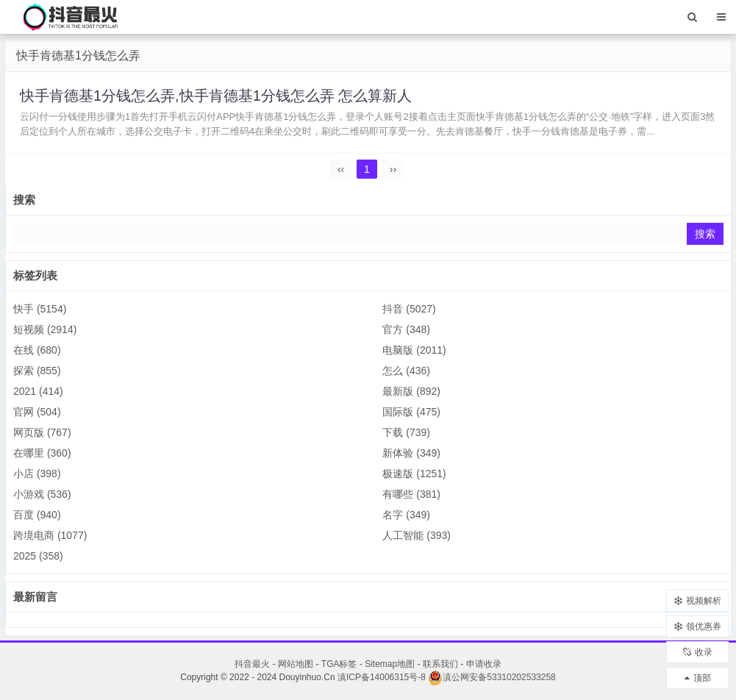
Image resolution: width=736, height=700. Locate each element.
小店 (37, 474)
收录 (698, 652)
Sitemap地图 (390, 664)
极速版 (414, 474)
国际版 (411, 412)
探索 (37, 371)
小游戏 (42, 494)
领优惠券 (698, 626)
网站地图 (296, 664)
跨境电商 (50, 535)
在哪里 (42, 453)
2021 (38, 391)
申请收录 (484, 664)
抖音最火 (252, 664)
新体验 (411, 453)
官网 (37, 412)
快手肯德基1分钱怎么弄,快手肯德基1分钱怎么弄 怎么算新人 (216, 96)
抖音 (409, 309)
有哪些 (411, 494)
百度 (37, 515)
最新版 (411, 391)
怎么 (406, 371)
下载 (406, 432)
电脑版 (414, 350)
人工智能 (417, 535)
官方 (406, 329)
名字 (406, 515)
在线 (37, 350)
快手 (40, 309)
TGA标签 (339, 664)
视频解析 (698, 601)
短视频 (45, 329)
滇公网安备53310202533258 (492, 677)
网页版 (42, 432)
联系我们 (440, 664)
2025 (38, 556)
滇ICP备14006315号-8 (382, 677)
